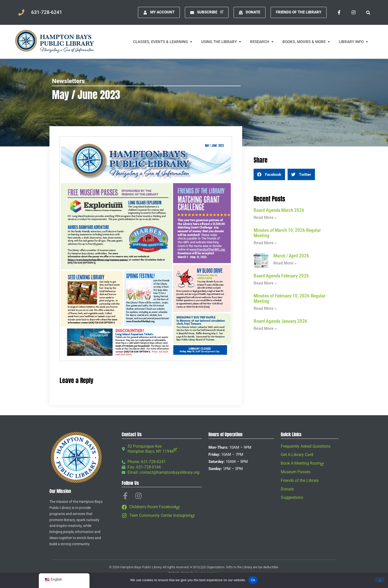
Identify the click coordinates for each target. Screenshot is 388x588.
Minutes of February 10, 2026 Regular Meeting (289, 298)
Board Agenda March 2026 (279, 210)
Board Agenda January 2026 (280, 321)
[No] (380, 580)
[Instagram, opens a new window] (354, 12)
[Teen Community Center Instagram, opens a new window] (162, 516)
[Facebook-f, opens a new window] (339, 12)
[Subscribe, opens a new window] (207, 12)
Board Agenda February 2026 (281, 276)
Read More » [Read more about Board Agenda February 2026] (265, 283)
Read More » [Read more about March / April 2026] (285, 263)
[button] (368, 12)
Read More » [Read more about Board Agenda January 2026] (265, 328)
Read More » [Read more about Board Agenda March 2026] (265, 217)
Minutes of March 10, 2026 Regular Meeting (287, 233)
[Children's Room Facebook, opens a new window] (162, 507)
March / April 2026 (291, 256)
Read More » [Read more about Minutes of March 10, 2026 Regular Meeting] (265, 243)
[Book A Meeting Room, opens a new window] (310, 463)
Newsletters (68, 81)
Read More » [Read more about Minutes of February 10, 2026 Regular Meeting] (265, 308)
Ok (253, 580)
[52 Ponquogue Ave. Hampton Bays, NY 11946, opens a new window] (162, 449)
